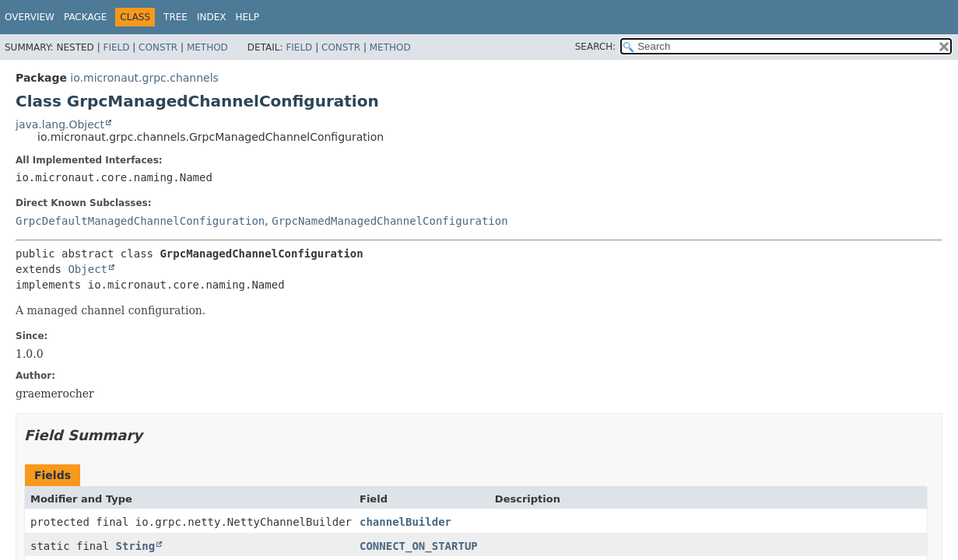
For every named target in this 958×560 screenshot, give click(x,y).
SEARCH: (596, 47)
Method (207, 47)
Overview (30, 17)
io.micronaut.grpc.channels (144, 78)
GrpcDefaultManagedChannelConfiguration (140, 221)
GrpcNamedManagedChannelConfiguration (390, 221)
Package (85, 17)
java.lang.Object (60, 124)
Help (248, 17)
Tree (175, 17)
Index (212, 17)
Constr (158, 47)
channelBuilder (405, 522)
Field (116, 47)
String (136, 546)
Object (88, 269)
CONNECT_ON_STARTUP (419, 546)
